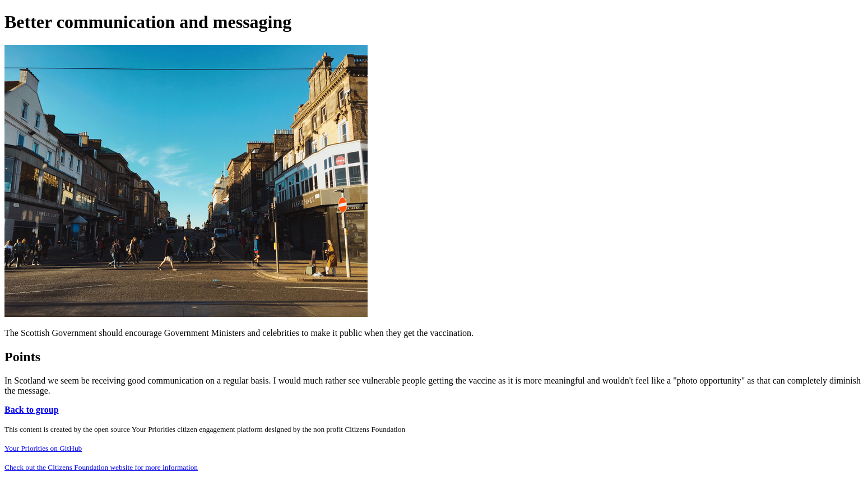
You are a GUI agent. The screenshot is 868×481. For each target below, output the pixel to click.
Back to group (32, 410)
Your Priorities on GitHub (43, 448)
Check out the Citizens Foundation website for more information (101, 467)
